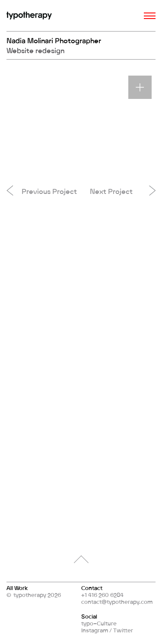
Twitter (123, 630)
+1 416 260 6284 (102, 595)
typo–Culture (99, 623)
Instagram (95, 630)
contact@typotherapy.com (117, 602)
